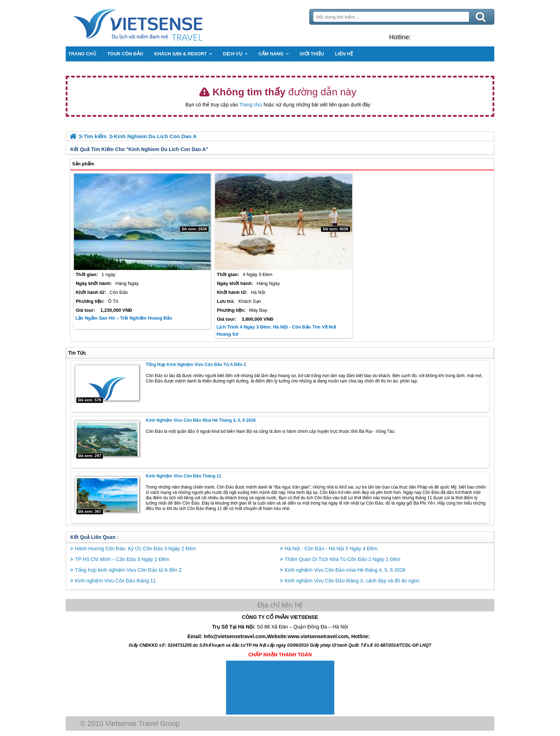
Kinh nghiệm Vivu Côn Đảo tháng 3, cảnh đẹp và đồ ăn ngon (352, 581)
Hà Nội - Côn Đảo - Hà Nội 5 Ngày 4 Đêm (331, 549)
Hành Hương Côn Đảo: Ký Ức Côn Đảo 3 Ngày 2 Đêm (136, 549)
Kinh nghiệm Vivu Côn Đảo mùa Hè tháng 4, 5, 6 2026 (201, 420)
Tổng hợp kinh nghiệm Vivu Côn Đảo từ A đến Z (196, 365)
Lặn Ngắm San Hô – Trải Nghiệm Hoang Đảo (124, 318)
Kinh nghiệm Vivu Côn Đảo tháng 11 (184, 476)
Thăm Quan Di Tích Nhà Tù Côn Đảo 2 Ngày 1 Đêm (342, 559)
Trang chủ (251, 105)
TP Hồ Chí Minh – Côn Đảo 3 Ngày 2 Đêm (122, 559)
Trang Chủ (156, 23)
